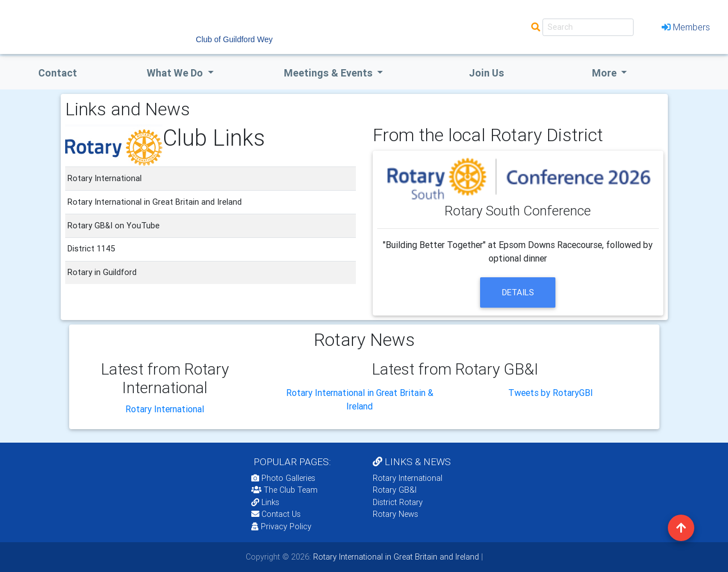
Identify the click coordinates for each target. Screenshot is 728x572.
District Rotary (398, 502)
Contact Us (276, 514)
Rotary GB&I (395, 490)
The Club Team (284, 490)
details (518, 292)
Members (686, 27)
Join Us (487, 73)
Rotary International (165, 409)
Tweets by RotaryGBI (551, 393)
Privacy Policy (281, 526)
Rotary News (395, 514)
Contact (58, 73)
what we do (176, 73)
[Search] (588, 27)
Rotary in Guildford (102, 272)
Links (265, 502)
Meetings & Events (329, 73)
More (605, 73)
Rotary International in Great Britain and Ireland (395, 557)
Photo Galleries (283, 478)
